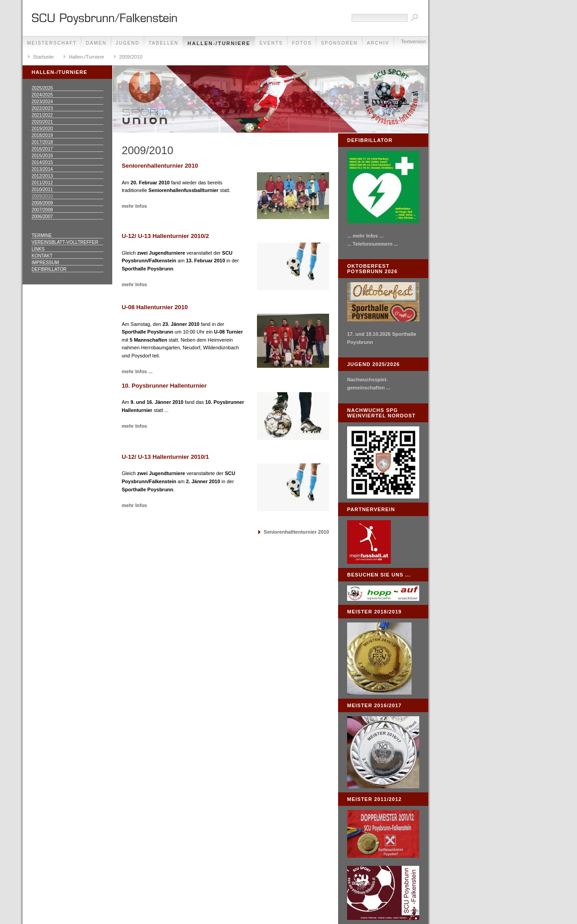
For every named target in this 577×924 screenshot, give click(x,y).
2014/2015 (42, 162)
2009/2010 (131, 57)
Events (271, 43)
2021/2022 (42, 115)
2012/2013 (42, 176)
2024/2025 (42, 95)
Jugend (128, 43)
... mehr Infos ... (365, 236)
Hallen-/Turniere (219, 43)
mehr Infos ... (137, 371)
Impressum (45, 263)
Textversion (413, 41)
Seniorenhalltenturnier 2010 (296, 532)
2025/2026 (42, 88)
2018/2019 (42, 135)
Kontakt (42, 256)
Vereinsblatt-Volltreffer (65, 242)
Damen (96, 43)
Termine (42, 236)
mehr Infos (134, 206)
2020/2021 (42, 122)
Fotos (302, 43)
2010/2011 (42, 190)
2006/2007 (42, 217)
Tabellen (164, 43)
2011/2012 (42, 183)
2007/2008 (42, 210)
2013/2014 (42, 169)
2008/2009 (42, 203)
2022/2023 (42, 108)
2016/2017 (42, 149)
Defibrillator (49, 269)
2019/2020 (42, 129)
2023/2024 (42, 102)
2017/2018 (42, 142)
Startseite (43, 57)
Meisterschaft (52, 43)
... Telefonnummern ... (373, 244)
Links (38, 249)
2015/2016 (42, 156)
